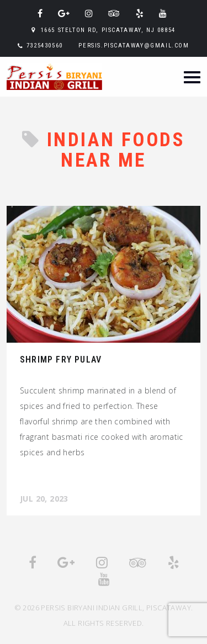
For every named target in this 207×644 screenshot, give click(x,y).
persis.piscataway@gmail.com (134, 46)
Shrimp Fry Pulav (61, 360)
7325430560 (45, 46)
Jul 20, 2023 (44, 499)
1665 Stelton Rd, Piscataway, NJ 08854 (108, 30)
